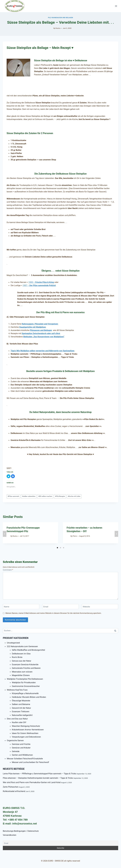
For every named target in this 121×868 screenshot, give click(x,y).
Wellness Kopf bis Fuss (17, 690)
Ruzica (58, 28)
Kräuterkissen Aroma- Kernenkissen (28, 730)
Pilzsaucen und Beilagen (41, 330)
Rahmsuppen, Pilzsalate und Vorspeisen (40, 324)
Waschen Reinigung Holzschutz (26, 726)
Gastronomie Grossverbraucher (26, 686)
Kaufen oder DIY (19, 722)
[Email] (60, 607)
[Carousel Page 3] (64, 548)
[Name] (21, 607)
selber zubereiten (29, 496)
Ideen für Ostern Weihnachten (25, 733)
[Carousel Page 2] (60, 548)
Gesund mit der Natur (21, 708)
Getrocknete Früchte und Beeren (26, 668)
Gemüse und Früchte (21, 744)
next (116, 534)
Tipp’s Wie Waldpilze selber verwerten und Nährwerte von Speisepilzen (42, 351)
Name (7, 607)
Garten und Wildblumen (22, 755)
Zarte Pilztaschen (11, 787)
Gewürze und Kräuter (21, 748)
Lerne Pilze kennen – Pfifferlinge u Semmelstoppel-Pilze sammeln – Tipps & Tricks (40, 774)
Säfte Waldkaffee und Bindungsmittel (28, 650)
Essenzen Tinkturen (21, 711)
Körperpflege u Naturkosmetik (25, 693)
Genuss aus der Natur (22, 661)
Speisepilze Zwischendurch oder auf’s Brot (41, 333)
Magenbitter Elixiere (21, 675)
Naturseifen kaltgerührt (22, 715)
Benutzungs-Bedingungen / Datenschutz (21, 831)
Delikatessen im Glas (21, 654)
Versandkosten (10, 835)
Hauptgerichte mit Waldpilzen (32, 327)
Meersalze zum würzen (22, 672)
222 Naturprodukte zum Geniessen (22, 646)
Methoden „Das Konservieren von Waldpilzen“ (44, 337)
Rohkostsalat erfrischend (14, 791)
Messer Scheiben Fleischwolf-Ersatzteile (25, 759)
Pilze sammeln (13, 496)
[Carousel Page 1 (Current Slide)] (57, 548)
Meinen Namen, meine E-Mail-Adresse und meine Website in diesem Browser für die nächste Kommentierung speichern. (53, 613)
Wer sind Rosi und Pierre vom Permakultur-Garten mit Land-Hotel (32, 782)
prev (5, 534)
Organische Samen (15, 740)
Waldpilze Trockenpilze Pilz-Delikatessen (25, 679)
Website (86, 607)
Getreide (16, 751)
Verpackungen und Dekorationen (26, 737)
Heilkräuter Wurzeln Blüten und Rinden (29, 697)
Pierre (75, 536)
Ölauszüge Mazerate (21, 701)
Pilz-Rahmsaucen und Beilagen (60, 18)
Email (46, 607)
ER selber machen (45, 496)
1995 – (32, 282)
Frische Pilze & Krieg (44, 282)
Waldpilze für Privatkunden (24, 682)
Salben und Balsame (21, 704)
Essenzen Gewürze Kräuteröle (25, 664)
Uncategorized (13, 643)
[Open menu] (116, 6)
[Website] (100, 607)
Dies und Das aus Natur (17, 719)
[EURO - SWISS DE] (15, 6)
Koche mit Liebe (74, 496)
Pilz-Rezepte (60, 496)
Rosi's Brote (17, 657)
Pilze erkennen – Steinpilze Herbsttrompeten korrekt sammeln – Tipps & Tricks (38, 778)
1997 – (39, 285)
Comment (8, 570)
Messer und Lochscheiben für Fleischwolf (30, 762)
